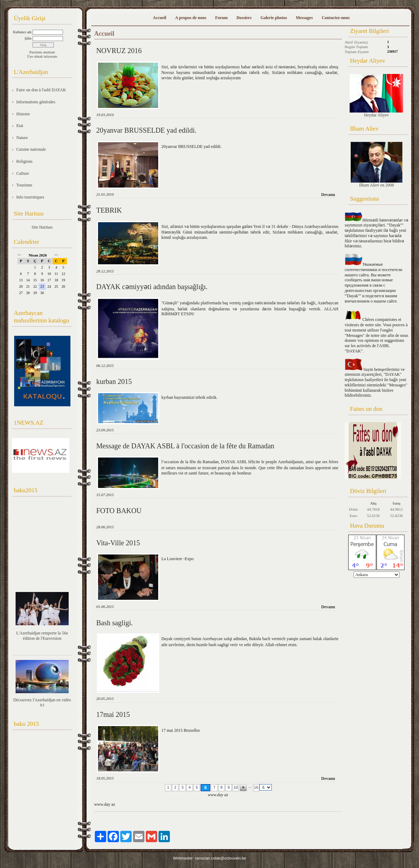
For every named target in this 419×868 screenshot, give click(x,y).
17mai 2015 (113, 714)
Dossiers (244, 18)
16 (256, 787)
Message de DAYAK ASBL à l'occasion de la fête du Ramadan (185, 446)
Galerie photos (274, 18)
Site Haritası (42, 227)
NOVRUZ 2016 (119, 51)
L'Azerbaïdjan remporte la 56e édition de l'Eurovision (42, 636)
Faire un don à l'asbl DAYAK (41, 90)
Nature (22, 138)
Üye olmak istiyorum (42, 56)
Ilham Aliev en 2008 (377, 165)
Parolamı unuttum (42, 52)
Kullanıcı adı (22, 32)
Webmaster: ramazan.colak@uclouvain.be (210, 858)
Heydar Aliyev (376, 96)
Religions (24, 161)
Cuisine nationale (31, 149)
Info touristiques (30, 197)
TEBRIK (109, 210)
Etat (20, 126)
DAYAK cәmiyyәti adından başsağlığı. (152, 287)
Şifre (28, 38)
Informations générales (36, 102)
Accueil (160, 18)
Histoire (23, 114)
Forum (221, 18)
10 (236, 787)
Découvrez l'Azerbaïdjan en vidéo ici (42, 703)
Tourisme (24, 185)
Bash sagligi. (114, 623)
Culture (23, 173)
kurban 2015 (114, 381)
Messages (304, 18)
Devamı (328, 195)
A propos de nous (191, 18)
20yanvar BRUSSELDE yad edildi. (146, 130)
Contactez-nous (336, 18)
